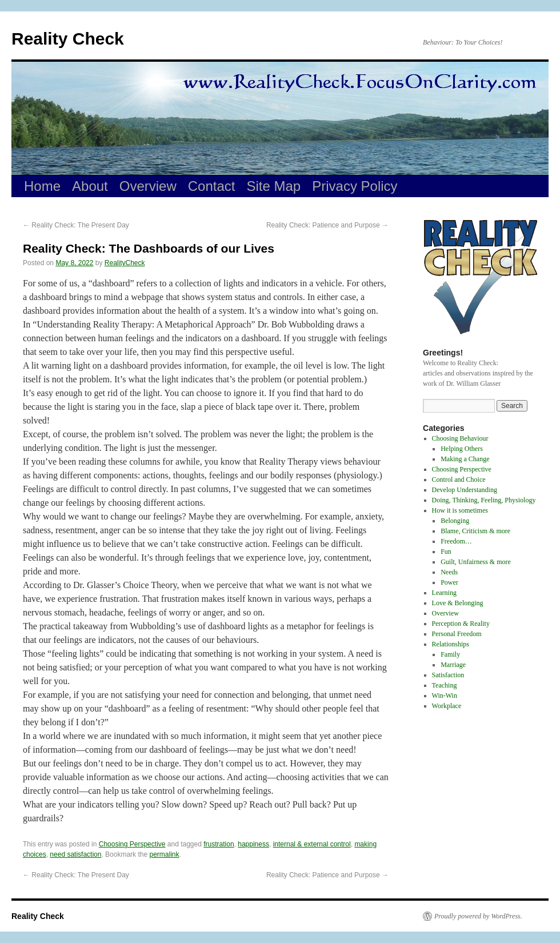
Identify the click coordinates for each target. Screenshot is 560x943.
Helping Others (462, 449)
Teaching (445, 685)
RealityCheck (125, 263)
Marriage (453, 665)
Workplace (447, 706)
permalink (164, 854)
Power (449, 582)
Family (450, 654)
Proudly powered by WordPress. (478, 916)
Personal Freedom (457, 634)
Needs (449, 572)
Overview (148, 186)
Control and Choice (459, 480)
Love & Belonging (458, 603)
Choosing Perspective (132, 844)
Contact (212, 186)
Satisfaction (448, 675)
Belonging (455, 521)
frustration (219, 844)
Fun (446, 552)
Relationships (451, 644)
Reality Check (68, 39)
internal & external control (312, 844)
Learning (444, 593)
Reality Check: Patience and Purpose (327, 225)
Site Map (274, 186)
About (90, 186)
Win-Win (445, 696)
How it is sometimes (460, 510)
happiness (253, 844)
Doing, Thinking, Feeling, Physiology (484, 500)
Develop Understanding (465, 490)
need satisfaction (75, 854)
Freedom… (456, 541)
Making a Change (465, 459)
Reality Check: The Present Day (76, 225)
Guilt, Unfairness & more (476, 562)
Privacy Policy (355, 186)
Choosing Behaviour (460, 438)
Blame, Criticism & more (475, 531)
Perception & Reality (461, 624)
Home (42, 186)
